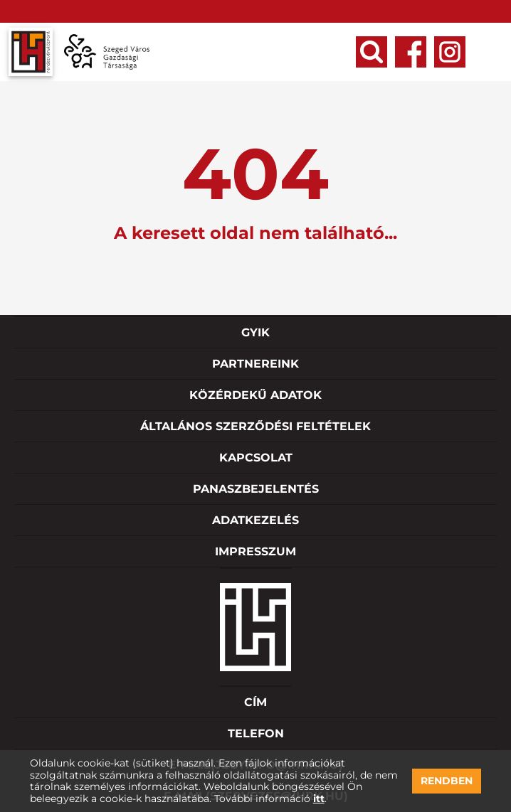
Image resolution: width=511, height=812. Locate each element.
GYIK (255, 332)
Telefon (256, 733)
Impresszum (255, 551)
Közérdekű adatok (255, 395)
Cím (255, 702)
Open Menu (488, 52)
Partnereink (255, 364)
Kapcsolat (256, 458)
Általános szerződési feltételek (255, 426)
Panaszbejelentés (256, 489)
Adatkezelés (255, 520)
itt (319, 799)
